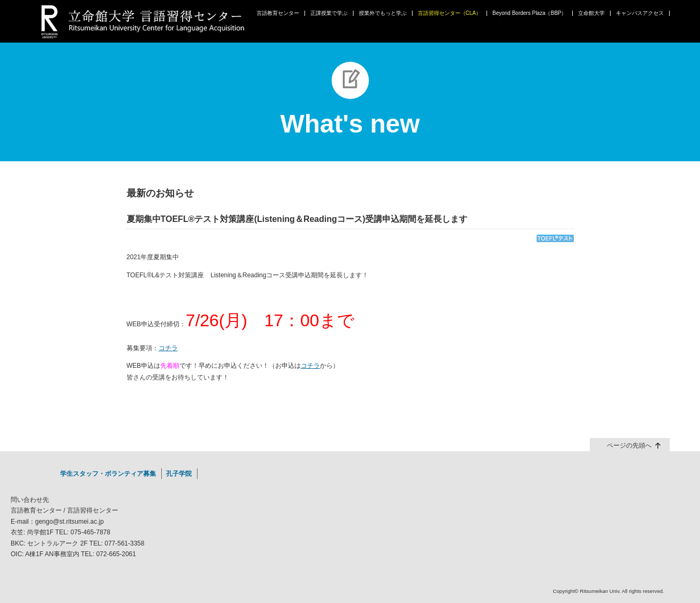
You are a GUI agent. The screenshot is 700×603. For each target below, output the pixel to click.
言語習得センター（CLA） (450, 13)
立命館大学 (591, 13)
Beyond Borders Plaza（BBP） (530, 13)
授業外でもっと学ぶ (383, 13)
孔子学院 (179, 474)
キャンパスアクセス (640, 13)
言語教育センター (278, 13)
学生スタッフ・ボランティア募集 (108, 474)
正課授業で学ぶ (329, 13)
